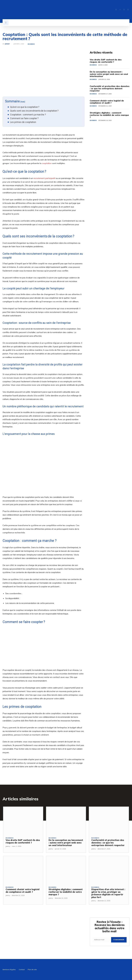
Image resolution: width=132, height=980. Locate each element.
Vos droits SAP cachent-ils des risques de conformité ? (106, 61)
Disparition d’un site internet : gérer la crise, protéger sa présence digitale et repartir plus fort (108, 893)
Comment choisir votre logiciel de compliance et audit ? (107, 102)
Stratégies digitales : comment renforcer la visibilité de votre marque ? (109, 115)
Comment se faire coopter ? (24, 118)
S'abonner (119, 940)
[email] (102, 940)
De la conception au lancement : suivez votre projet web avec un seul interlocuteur (109, 74)
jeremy (7, 44)
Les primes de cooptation (23, 122)
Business (31, 44)
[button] (6, 23)
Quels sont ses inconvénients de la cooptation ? (34, 111)
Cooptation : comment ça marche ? (28, 115)
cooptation (47, 163)
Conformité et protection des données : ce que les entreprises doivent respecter (110, 88)
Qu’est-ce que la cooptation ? (25, 107)
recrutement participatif (44, 178)
